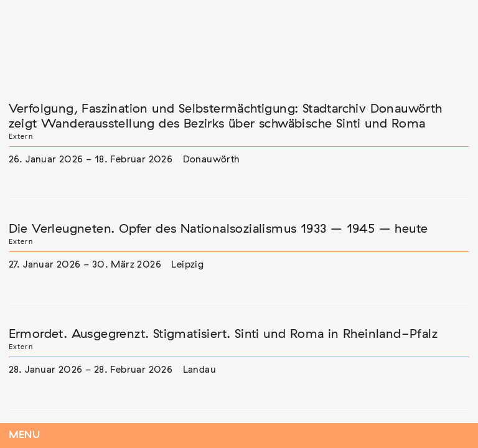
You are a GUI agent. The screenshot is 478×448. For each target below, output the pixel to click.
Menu (25, 435)
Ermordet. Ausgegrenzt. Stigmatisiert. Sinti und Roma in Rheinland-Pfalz (223, 334)
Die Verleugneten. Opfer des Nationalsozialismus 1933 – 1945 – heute (218, 229)
